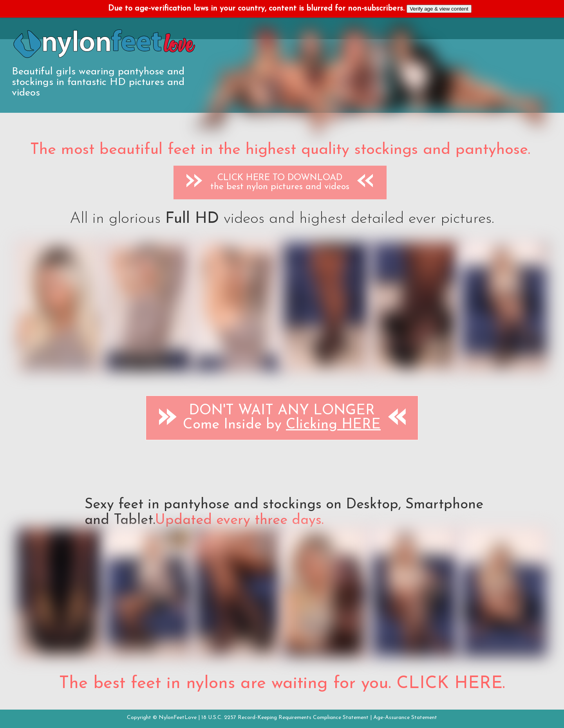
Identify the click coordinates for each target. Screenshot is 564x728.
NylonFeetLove (178, 718)
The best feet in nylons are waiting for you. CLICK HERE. (282, 684)
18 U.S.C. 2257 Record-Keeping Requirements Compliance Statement (285, 718)
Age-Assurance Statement (405, 718)
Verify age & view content (439, 9)
